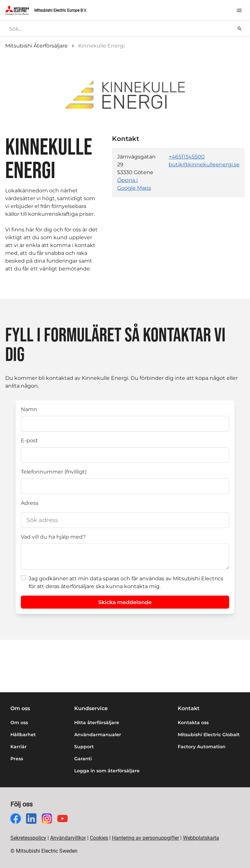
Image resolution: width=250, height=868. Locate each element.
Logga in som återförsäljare (107, 771)
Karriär (19, 747)
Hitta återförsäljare (97, 723)
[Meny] (239, 10)
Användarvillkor (68, 838)
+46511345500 (187, 157)
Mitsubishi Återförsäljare (36, 46)
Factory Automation (202, 747)
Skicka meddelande (125, 602)
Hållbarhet (23, 735)
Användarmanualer (98, 735)
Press (17, 759)
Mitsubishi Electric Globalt (209, 735)
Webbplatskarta (201, 838)
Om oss (19, 723)
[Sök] (240, 29)
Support (84, 747)
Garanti (83, 759)
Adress (30, 503)
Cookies (99, 838)
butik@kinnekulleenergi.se (204, 165)
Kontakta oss (193, 723)
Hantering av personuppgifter (146, 838)
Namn (29, 409)
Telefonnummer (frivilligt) (54, 472)
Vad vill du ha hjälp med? (53, 537)
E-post (29, 441)
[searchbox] (120, 29)
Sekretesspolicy (28, 838)
